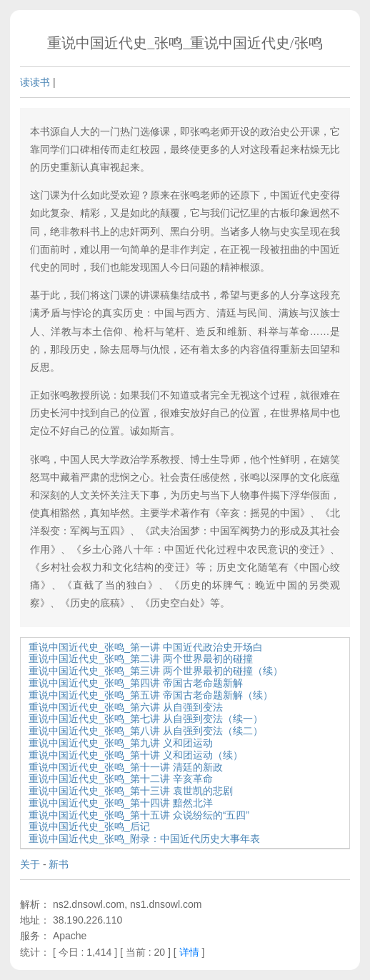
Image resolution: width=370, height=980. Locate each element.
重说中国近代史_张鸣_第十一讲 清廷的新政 (125, 767)
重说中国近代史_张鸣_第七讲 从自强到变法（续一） (145, 719)
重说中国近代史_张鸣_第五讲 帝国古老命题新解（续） (150, 695)
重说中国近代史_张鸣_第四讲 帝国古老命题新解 (135, 683)
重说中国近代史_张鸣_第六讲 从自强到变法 (125, 707)
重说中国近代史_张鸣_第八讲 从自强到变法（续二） (145, 731)
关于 (30, 864)
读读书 (35, 82)
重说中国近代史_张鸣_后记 (89, 826)
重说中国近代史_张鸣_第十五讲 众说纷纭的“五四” (139, 815)
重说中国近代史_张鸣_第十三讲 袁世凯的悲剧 (130, 791)
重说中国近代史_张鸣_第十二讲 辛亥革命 (120, 779)
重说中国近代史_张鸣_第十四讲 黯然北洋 (120, 803)
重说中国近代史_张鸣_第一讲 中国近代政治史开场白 (145, 647)
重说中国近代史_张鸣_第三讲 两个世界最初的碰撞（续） (155, 671)
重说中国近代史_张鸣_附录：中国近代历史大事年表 (144, 839)
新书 (59, 864)
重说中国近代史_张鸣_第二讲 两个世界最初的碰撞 (140, 659)
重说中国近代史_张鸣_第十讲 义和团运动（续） (135, 755)
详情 (189, 952)
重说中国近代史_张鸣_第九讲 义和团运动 (120, 743)
